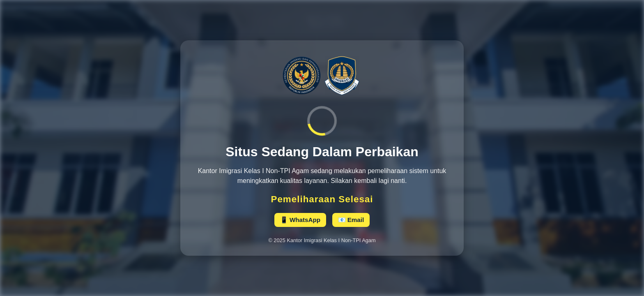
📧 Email (351, 220)
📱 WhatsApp (300, 220)
